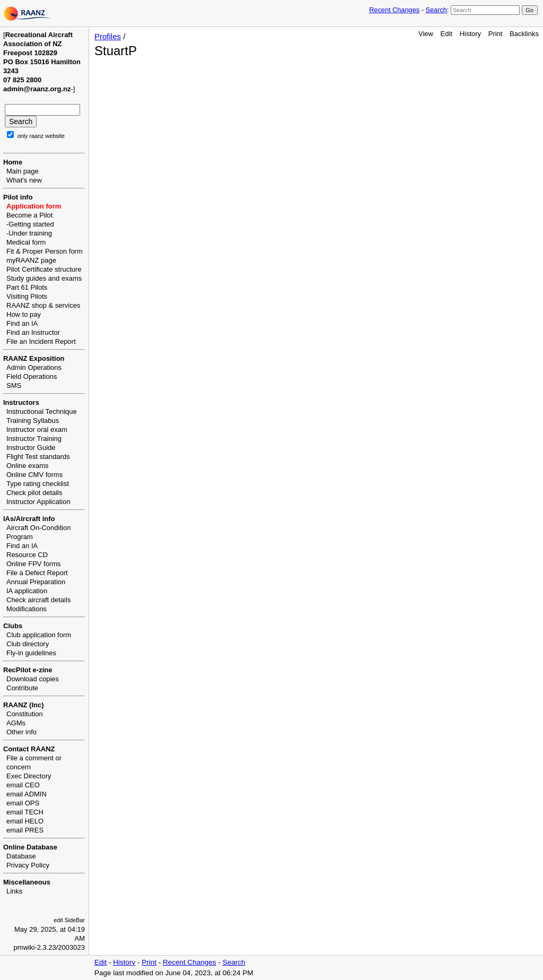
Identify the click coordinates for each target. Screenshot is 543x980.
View (426, 34)
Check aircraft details (38, 600)
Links (14, 891)
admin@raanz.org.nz (37, 89)
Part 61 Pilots (27, 287)
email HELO (25, 821)
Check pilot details (34, 493)
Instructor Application (38, 502)
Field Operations (32, 376)
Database (21, 856)
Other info (21, 732)
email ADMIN (27, 794)
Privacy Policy (28, 865)
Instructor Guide (31, 448)
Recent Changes (394, 10)
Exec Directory (29, 776)
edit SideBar (69, 920)
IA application (27, 591)
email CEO (23, 785)
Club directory (28, 644)
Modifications (27, 609)
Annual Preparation (36, 582)
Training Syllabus (33, 420)
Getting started (31, 224)
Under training (30, 233)
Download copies (33, 679)
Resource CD (27, 555)
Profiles (108, 36)
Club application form (39, 635)
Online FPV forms (34, 564)
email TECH (25, 812)
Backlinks (524, 34)
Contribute (22, 688)
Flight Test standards (38, 457)
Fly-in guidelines (31, 653)
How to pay (24, 314)
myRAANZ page (31, 260)
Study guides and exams (44, 278)
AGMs (16, 723)
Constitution (25, 714)
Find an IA (22, 323)
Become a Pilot (29, 215)
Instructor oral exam (37, 430)
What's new (24, 180)
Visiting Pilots (27, 296)
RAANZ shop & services (43, 305)
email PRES (25, 830)
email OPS (23, 803)
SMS (14, 385)
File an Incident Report (41, 341)
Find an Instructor (33, 332)
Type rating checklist (38, 484)
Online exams (27, 466)
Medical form (26, 242)
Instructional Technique (42, 411)
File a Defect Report (37, 573)
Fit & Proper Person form (45, 251)
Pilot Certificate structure (44, 269)
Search (436, 10)
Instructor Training (34, 439)
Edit (446, 34)
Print (496, 34)
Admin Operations (34, 367)
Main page (23, 171)
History (470, 34)
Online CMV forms (34, 475)
